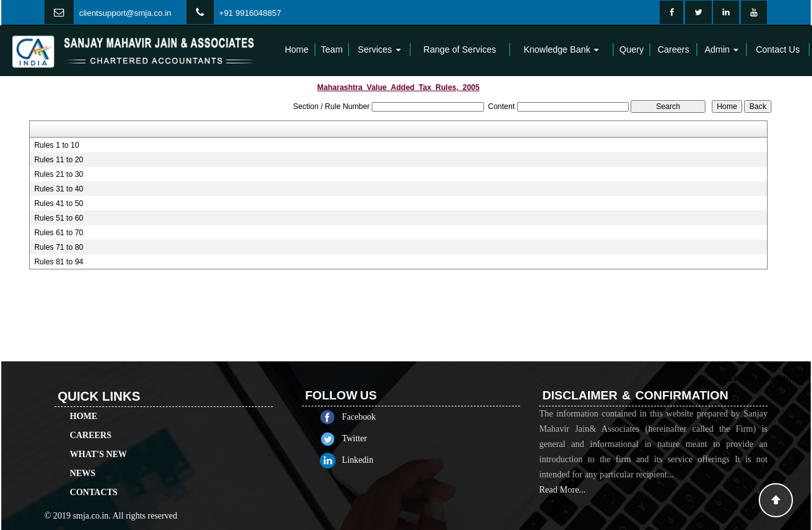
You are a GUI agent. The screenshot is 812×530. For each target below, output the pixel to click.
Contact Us (777, 49)
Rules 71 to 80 (59, 247)
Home (297, 49)
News (82, 462)
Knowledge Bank (561, 49)
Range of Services (460, 49)
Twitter (366, 438)
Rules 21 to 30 (59, 174)
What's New (98, 443)
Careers (674, 49)
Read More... (562, 501)
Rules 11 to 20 (59, 160)
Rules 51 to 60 (59, 218)
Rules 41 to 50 (59, 204)
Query (632, 49)
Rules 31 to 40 (59, 189)
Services (379, 49)
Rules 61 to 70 (59, 233)
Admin (722, 49)
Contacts (94, 481)
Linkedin (369, 460)
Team (332, 49)
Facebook (370, 417)
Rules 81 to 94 (59, 262)
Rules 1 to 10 (57, 145)
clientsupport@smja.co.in (125, 13)
